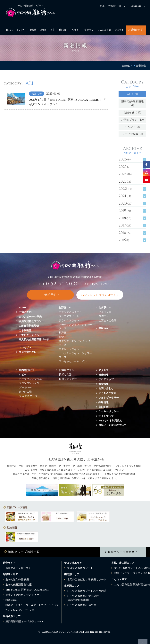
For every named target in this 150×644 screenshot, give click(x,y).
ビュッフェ (105, 312)
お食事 (105, 308)
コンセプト (25, 347)
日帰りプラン (66, 370)
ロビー (23, 375)
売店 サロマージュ (29, 396)
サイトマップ (106, 416)
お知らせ (132, 113)
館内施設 (26, 370)
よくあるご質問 (107, 393)
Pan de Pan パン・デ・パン (20, 610)
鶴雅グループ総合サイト (124, 552)
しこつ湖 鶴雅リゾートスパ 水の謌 (87, 591)
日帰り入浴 (65, 375)
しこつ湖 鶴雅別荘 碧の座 (82, 605)
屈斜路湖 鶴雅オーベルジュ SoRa (24, 621)
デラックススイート (70, 312)
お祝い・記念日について (112, 425)
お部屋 (65, 308)
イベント (132, 127)
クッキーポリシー (109, 411)
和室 (61, 337)
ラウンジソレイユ (29, 383)
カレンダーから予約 (30, 317)
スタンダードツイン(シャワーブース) (76, 343)
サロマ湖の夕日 (28, 352)
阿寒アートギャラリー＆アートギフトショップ (32, 605)
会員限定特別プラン (30, 321)
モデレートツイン (69, 349)
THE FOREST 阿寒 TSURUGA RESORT (27, 590)
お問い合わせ (106, 388)
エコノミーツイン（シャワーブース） (75, 355)
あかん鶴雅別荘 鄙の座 (18, 585)
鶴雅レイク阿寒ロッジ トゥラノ (24, 595)
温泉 (104, 328)
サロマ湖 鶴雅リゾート (80, 568)
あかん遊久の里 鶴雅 (17, 579)
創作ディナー (106, 316)
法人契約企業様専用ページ (34, 339)
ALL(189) (132, 94)
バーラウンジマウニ (30, 379)
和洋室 (63, 333)
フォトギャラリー (109, 398)
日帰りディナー (68, 379)
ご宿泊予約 (25, 312)
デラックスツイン (69, 320)
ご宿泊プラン (132, 120)
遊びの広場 (25, 392)
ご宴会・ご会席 (108, 320)
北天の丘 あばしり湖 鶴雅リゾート (87, 579)
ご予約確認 (25, 330)
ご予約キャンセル (29, 335)
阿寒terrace (11, 600)
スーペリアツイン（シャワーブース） (75, 327)
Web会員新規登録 (29, 326)
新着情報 (104, 384)
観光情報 (104, 375)
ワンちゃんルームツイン (73, 361)
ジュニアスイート (69, 316)
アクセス (104, 370)
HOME (126, 66)
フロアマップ (107, 379)
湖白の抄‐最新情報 (133, 104)
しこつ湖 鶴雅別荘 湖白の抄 (83, 598)
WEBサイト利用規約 (110, 421)
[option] (22, 517)
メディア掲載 (132, 134)
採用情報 (104, 402)
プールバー (25, 387)
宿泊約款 (104, 407)
